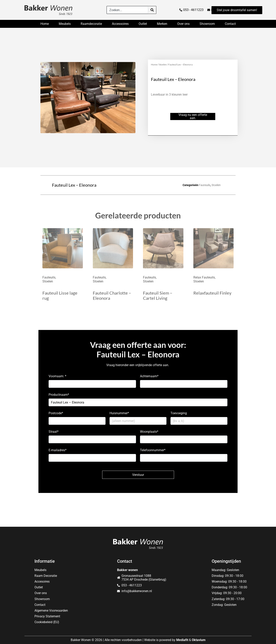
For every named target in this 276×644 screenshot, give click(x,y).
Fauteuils (205, 185)
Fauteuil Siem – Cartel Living (158, 295)
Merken (162, 24)
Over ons (183, 24)
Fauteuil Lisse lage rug (60, 295)
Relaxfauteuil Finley (212, 293)
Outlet (143, 24)
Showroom (207, 24)
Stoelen (163, 64)
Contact (230, 24)
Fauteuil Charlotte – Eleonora (112, 295)
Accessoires (120, 24)
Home (45, 24)
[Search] (152, 10)
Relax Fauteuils (204, 277)
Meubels (65, 24)
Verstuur (138, 475)
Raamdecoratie (91, 24)
